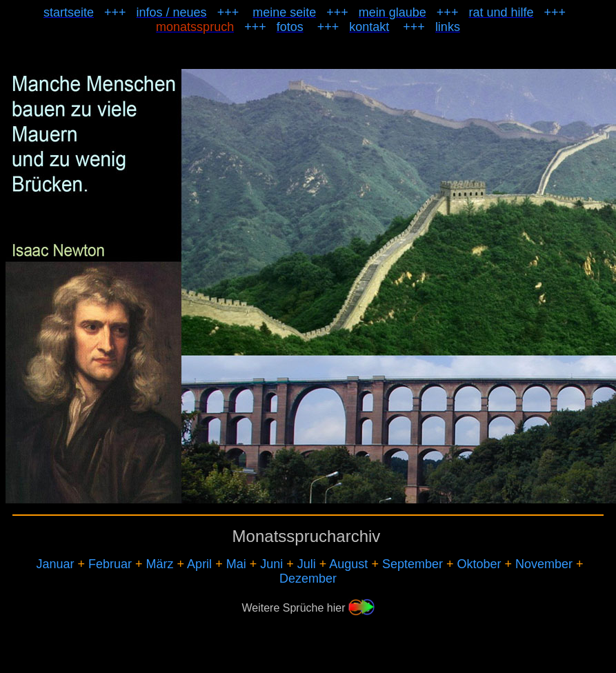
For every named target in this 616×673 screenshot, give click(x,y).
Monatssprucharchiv (307, 536)
